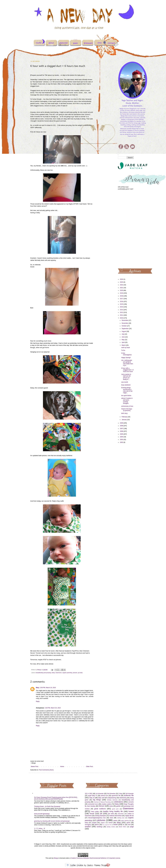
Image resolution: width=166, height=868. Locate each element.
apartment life (116, 796)
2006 (122, 431)
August (124, 331)
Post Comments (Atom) (46, 770)
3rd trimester (130, 794)
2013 (122, 310)
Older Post (89, 766)
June (123, 337)
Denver (101, 806)
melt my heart (126, 348)
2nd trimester (111, 794)
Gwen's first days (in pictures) (127, 410)
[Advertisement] (126, 229)
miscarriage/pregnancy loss (97, 818)
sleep (119, 822)
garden (118, 806)
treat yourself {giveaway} (42, 814)
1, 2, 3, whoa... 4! (40, 829)
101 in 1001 (89, 794)
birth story (124, 413)
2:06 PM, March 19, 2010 (48, 688)
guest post (115, 809)
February (125, 417)
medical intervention (115, 816)
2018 (122, 296)
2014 (122, 307)
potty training (125, 820)
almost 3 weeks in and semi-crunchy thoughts (127, 401)
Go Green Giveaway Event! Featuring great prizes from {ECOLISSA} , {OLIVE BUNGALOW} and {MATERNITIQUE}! (56, 798)
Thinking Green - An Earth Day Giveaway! (47, 806)
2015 (122, 304)
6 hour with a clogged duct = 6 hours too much (127, 370)
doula (111, 806)
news (111, 818)
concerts (131, 802)
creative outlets (106, 804)
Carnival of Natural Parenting (102, 802)
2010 (122, 318)
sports (128, 823)
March (124, 345)
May (123, 340)
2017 (122, 299)
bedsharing (123, 798)
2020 (122, 290)
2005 (122, 434)
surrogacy (88, 825)
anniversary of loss (127, 406)
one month (125, 382)
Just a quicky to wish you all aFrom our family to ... (126, 377)
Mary (38, 688)
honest (131, 811)
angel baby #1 (93, 796)
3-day (120, 794)
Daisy (53, 673)
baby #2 (92, 798)
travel (115, 824)
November (125, 323)
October (124, 326)
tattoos (97, 825)
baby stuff (101, 798)
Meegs (56, 858)
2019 (122, 293)
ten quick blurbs (126, 396)
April (123, 342)
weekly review (111, 827)
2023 (122, 282)
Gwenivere (59, 673)
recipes (94, 823)
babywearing (112, 798)
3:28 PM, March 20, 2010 (53, 708)
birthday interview (112, 800)
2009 (122, 423)
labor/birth (121, 814)
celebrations (119, 802)
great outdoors (100, 809)
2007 (122, 429)
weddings (100, 827)
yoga (132, 827)
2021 (122, 288)
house (92, 814)
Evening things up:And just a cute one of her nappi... (127, 390)
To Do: (123, 350)
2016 (122, 301)
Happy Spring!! (126, 358)
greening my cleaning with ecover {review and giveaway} (52, 821)
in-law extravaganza (126, 354)
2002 (122, 442)
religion (103, 823)
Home (62, 766)
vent (129, 825)
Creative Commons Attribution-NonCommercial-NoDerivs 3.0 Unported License (95, 858)
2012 (122, 312)
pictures (75, 673)
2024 (122, 279)
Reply (38, 701)
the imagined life (107, 825)
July (123, 334)
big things (97, 800)
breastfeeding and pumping (43, 673)
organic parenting (67, 673)
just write (111, 814)
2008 (122, 426)
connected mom (93, 804)
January (124, 420)
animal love (104, 796)
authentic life (129, 795)
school (111, 823)
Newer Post (34, 766)
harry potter (95, 812)
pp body (80, 673)
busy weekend (126, 385)
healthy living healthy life (113, 811)
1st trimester (100, 794)
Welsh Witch (122, 827)
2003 (122, 440)
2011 (122, 315)
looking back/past (100, 816)
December (125, 320)
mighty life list (129, 816)
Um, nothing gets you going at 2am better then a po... (127, 363)
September (125, 329)
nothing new (121, 818)
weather (88, 827)
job (101, 814)
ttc (124, 825)
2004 (122, 437)
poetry (115, 820)
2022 (122, 285)
